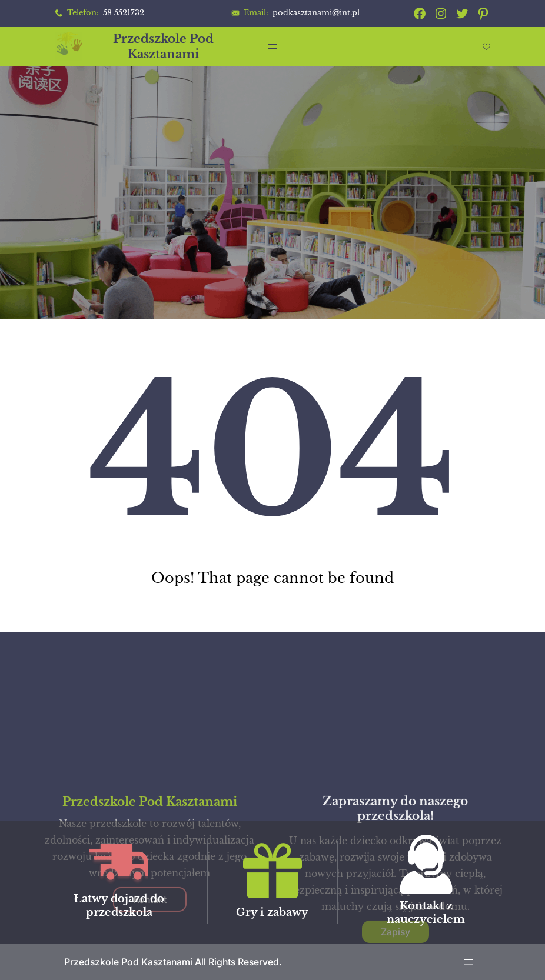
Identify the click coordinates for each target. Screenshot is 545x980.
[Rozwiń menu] (272, 46)
